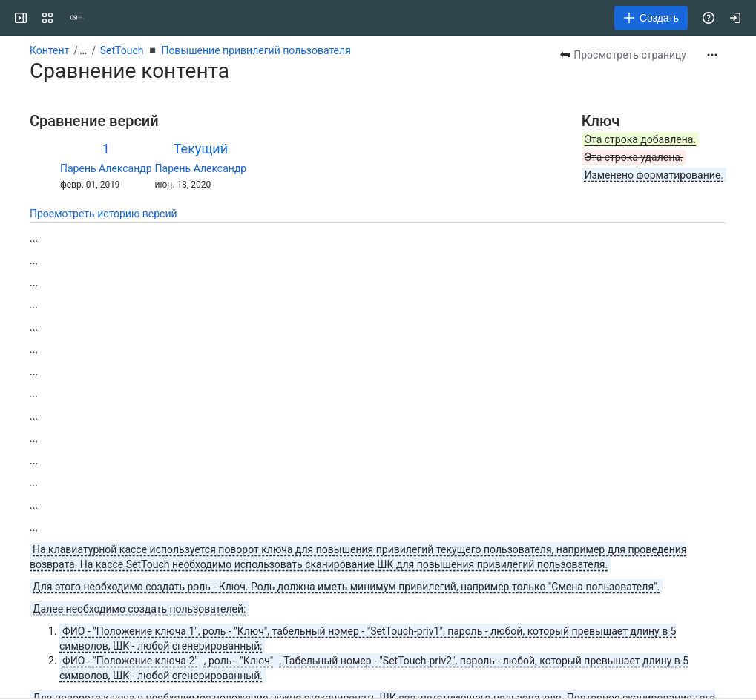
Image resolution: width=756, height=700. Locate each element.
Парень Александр (106, 168)
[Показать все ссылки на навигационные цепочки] (83, 50)
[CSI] (77, 18)
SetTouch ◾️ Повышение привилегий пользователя (226, 50)
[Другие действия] (712, 55)
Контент (49, 50)
